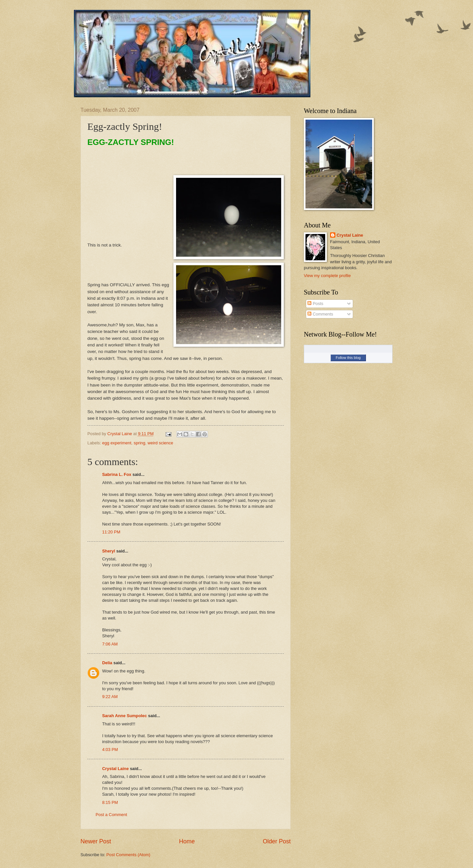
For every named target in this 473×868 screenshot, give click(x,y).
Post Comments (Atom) (128, 855)
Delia (107, 663)
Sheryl (109, 551)
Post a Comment (111, 815)
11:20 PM (111, 532)
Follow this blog (348, 358)
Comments (320, 314)
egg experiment (117, 443)
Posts (315, 304)
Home (187, 841)
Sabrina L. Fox (117, 474)
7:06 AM (110, 644)
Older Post (277, 841)
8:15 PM (110, 802)
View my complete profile (327, 276)
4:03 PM (110, 750)
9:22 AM (110, 697)
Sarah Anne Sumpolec (124, 716)
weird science (160, 443)
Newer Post (96, 841)
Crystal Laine (115, 769)
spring (139, 443)
